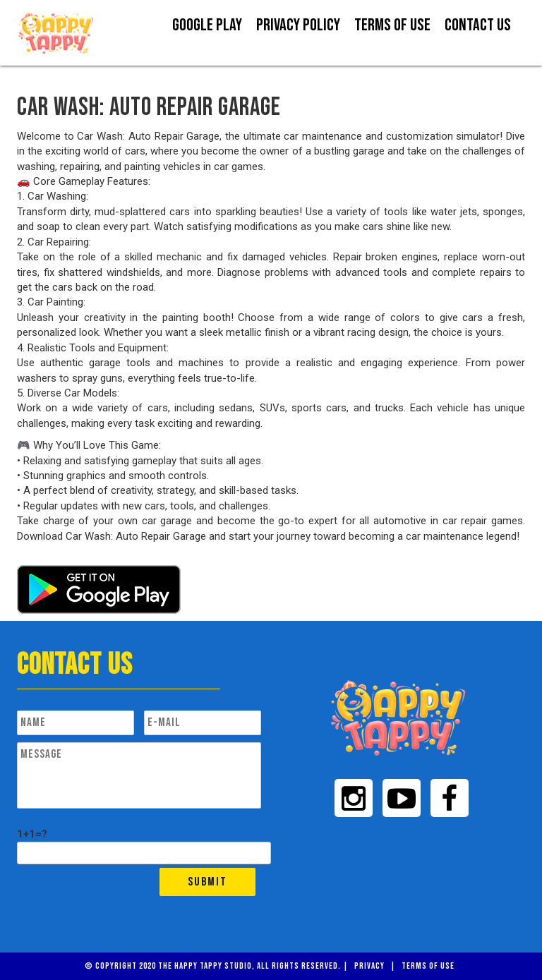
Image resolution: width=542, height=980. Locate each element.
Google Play (207, 25)
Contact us (478, 25)
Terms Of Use (392, 25)
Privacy (369, 966)
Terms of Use (428, 966)
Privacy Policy (298, 25)
